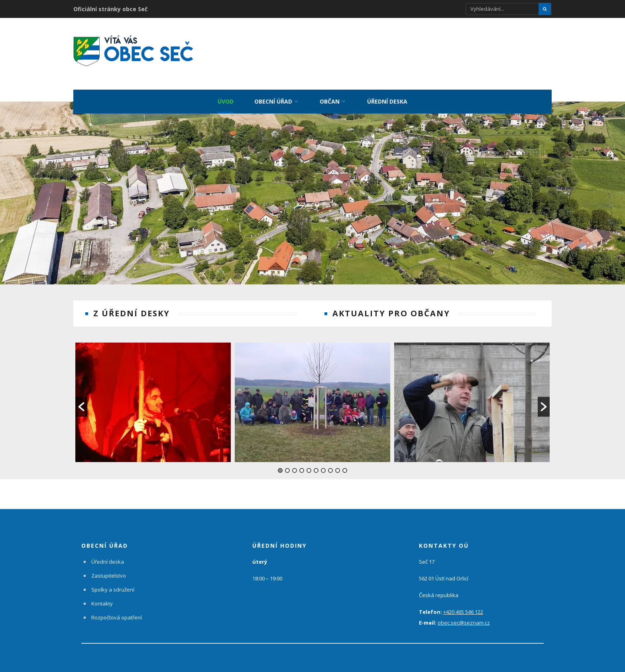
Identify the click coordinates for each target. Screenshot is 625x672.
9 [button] (338, 463)
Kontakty (102, 596)
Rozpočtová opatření (117, 610)
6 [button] (316, 463)
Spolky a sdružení (113, 582)
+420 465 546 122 (463, 604)
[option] (153, 395)
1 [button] (280, 463)
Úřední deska (387, 101)
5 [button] (309, 463)
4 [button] (302, 463)
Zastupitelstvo (109, 568)
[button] (81, 400)
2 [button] (287, 463)
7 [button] (323, 463)
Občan (330, 101)
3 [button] (295, 463)
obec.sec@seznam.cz (464, 615)
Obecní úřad (273, 101)
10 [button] (345, 463)
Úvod (226, 101)
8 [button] (330, 463)
